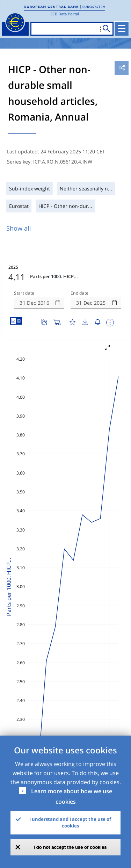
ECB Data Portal (65, 14)
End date (80, 293)
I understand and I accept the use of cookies (70, 823)
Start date (24, 293)
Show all (19, 228)
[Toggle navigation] (122, 29)
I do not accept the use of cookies (70, 847)
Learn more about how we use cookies (72, 796)
